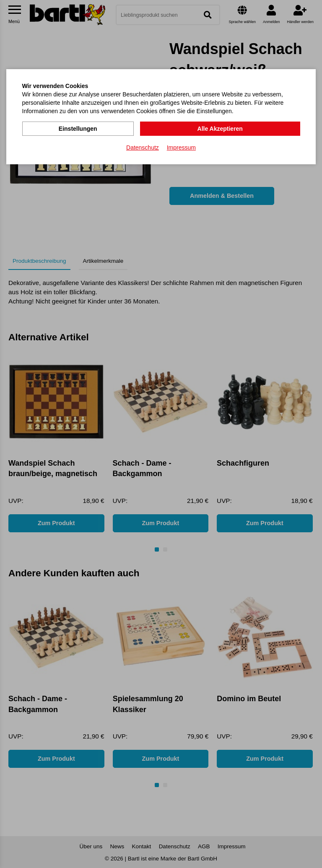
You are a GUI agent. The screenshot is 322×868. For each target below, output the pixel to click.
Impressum (181, 147)
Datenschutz (143, 147)
